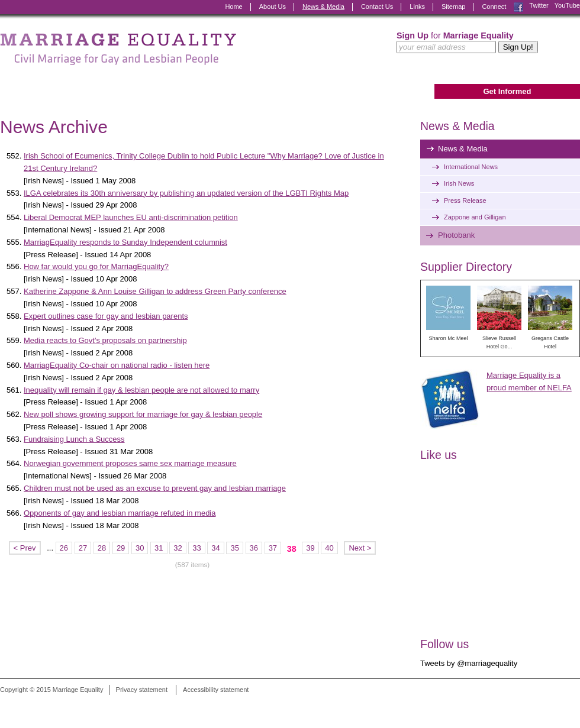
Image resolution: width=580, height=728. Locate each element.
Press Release (465, 200)
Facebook (518, 7)
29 (121, 548)
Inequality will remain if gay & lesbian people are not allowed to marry (141, 390)
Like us (439, 455)
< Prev (25, 548)
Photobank (456, 235)
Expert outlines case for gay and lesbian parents (106, 316)
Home (233, 7)
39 (310, 548)
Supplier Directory (466, 267)
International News (471, 167)
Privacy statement (142, 690)
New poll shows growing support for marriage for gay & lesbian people (143, 414)
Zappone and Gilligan (475, 217)
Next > (360, 548)
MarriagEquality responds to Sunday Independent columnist (125, 242)
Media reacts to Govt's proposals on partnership (105, 340)
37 (273, 548)
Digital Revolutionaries (553, 706)
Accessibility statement (216, 690)
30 (140, 548)
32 (178, 548)
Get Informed (507, 91)
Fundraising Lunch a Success (74, 439)
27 (83, 548)
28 (102, 548)
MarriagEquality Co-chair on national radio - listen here (117, 365)
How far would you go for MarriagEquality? (96, 266)
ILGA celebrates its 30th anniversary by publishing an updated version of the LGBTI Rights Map (186, 193)
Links (417, 7)
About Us (273, 7)
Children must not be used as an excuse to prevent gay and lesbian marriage (155, 488)
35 (234, 548)
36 (254, 548)
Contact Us (377, 7)
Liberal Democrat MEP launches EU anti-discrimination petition (131, 217)
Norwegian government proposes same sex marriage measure (130, 463)
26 (64, 548)
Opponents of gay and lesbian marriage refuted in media (120, 513)
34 (215, 548)
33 (196, 548)
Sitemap (453, 7)
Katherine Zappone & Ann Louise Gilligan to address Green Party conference (155, 291)
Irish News (459, 183)
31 (159, 548)
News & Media (323, 7)
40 (329, 548)
